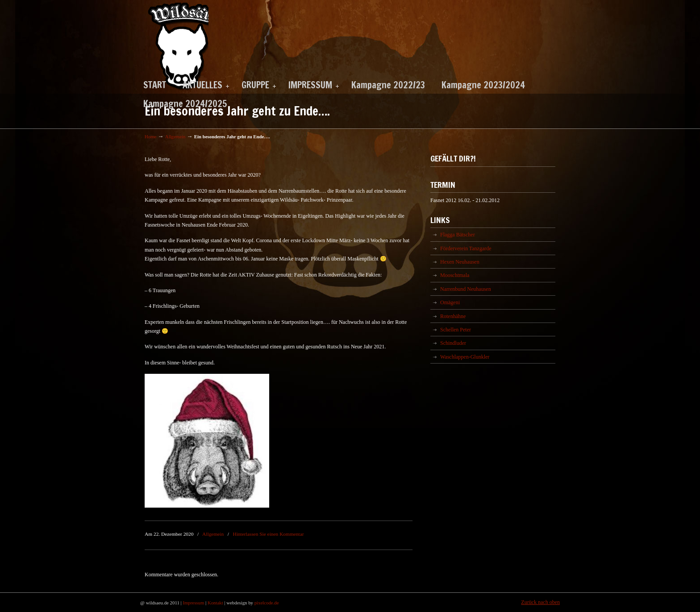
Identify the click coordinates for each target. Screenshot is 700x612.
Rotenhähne (453, 316)
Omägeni (450, 302)
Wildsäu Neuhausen (177, 47)
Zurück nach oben (540, 602)
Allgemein (175, 136)
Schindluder (453, 343)
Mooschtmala (455, 275)
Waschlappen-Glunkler (465, 357)
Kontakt (215, 603)
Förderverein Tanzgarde (466, 248)
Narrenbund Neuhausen (466, 289)
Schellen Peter (456, 330)
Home (150, 136)
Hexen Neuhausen (460, 262)
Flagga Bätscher (458, 235)
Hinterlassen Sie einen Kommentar (268, 534)
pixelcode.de (267, 603)
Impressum (193, 603)
